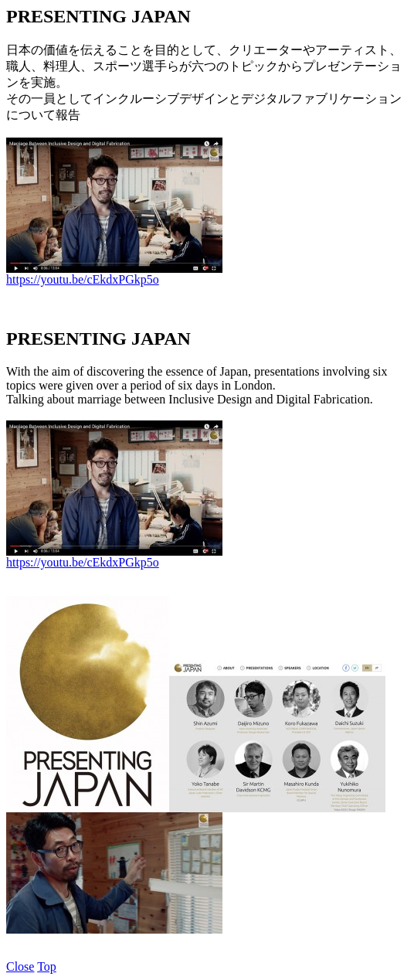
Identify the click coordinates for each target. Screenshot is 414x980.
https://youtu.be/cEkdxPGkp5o (83, 279)
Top (47, 966)
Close (20, 966)
